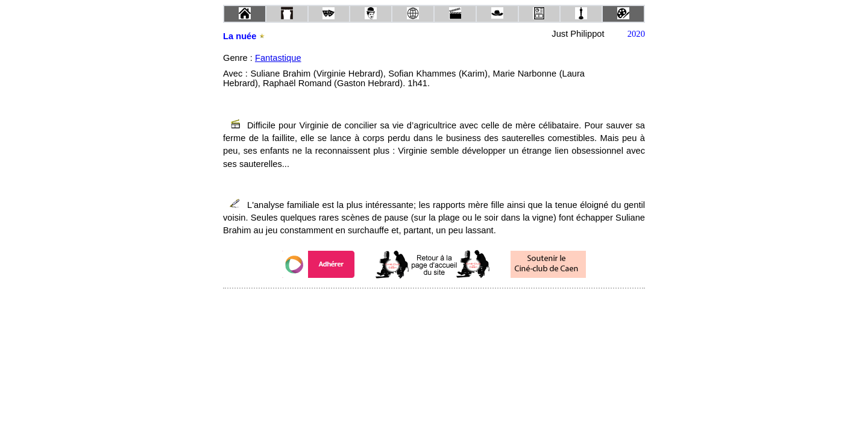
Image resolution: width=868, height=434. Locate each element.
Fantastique (278, 58)
